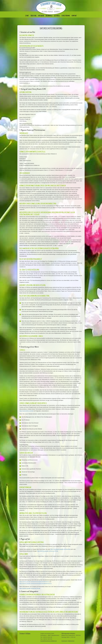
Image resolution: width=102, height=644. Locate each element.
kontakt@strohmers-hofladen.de (49, 641)
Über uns (34, 16)
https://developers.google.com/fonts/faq (60, 549)
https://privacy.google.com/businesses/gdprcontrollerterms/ (34, 582)
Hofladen (41, 16)
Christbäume (66, 16)
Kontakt (74, 16)
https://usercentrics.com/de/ (26, 411)
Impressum (64, 641)
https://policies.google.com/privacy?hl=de (48, 551)
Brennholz (49, 16)
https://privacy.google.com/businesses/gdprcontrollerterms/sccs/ (35, 584)
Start (27, 16)
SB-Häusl (57, 16)
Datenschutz (71, 641)
